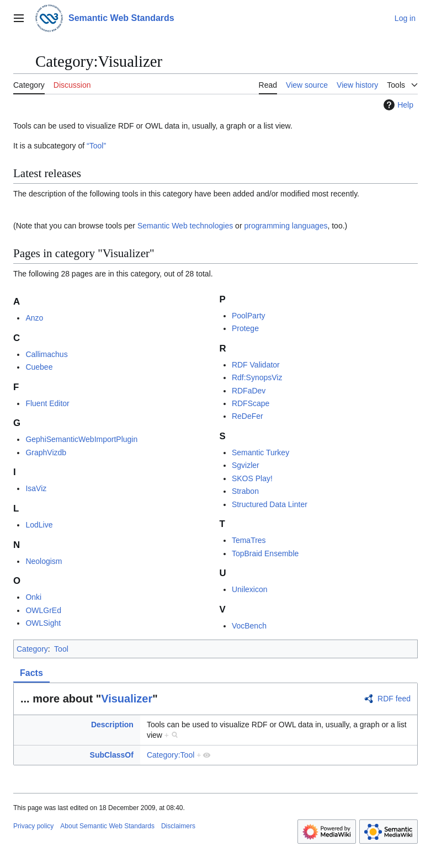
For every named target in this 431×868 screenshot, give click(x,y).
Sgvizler (246, 465)
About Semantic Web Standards (107, 826)
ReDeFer (248, 416)
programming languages (286, 226)
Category (32, 649)
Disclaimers (178, 826)
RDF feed (394, 699)
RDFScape (251, 403)
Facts (31, 673)
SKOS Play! (252, 478)
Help (397, 105)
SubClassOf (112, 755)
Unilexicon (250, 589)
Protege (245, 328)
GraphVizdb (46, 452)
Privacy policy (33, 826)
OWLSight (43, 623)
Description (112, 725)
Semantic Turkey (260, 452)
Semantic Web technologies (185, 226)
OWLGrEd (43, 610)
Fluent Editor (47, 403)
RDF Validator (256, 365)
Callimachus (46, 354)
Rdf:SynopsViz (257, 377)
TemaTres (249, 540)
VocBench (249, 626)
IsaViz (36, 488)
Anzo (34, 318)
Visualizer (127, 699)
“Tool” (96, 146)
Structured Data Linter (270, 504)
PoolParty (249, 316)
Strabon (245, 491)
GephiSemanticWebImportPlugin (81, 439)
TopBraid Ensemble (265, 553)
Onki (33, 597)
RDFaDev (249, 391)
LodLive (39, 525)
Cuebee (39, 367)
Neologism (44, 561)
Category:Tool (171, 755)
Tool (61, 649)
